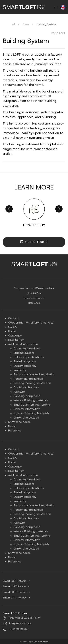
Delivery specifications (29, 357)
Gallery (13, 327)
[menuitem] (24, 7)
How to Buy (34, 293)
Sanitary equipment (27, 396)
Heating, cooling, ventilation (32, 383)
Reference (34, 303)
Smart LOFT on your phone (32, 405)
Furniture (19, 392)
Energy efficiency (25, 366)
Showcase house (34, 298)
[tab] (34, 581)
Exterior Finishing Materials (31, 413)
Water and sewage (26, 418)
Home (12, 331)
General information (27, 409)
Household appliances (28, 379)
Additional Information (23, 344)
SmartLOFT (43, 642)
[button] (9, 209)
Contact (14, 318)
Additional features (26, 387)
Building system (24, 353)
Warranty (20, 370)
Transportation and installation (34, 374)
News (26, 24)
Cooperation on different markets (34, 288)
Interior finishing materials (31, 400)
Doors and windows (27, 348)
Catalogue (15, 335)
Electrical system (25, 361)
